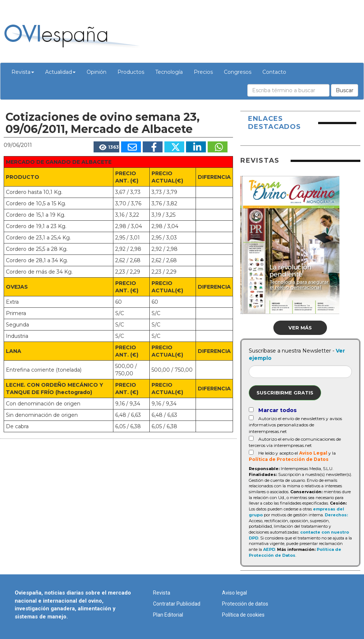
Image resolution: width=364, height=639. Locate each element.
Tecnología (169, 72)
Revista (23, 72)
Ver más (300, 328)
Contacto (274, 72)
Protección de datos (245, 604)
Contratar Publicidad (177, 604)
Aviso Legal (313, 453)
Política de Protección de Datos (289, 459)
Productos (131, 72)
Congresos (238, 72)
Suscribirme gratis (285, 393)
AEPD (269, 549)
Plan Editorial (168, 615)
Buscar (345, 90)
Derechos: (336, 515)
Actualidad (60, 72)
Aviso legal (234, 593)
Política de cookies (243, 615)
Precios (203, 72)
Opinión (97, 72)
